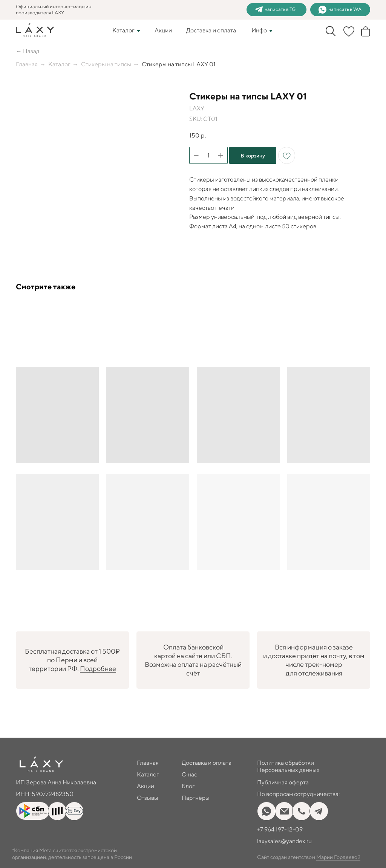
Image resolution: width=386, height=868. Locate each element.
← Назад (28, 51)
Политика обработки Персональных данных (289, 766)
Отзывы (148, 798)
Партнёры (196, 798)
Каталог (123, 30)
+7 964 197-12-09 (280, 829)
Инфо (259, 30)
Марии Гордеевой (338, 857)
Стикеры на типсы (106, 64)
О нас (189, 774)
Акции (163, 30)
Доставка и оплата (211, 30)
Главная (27, 64)
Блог (188, 786)
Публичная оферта (283, 782)
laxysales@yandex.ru (285, 841)
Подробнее (98, 669)
